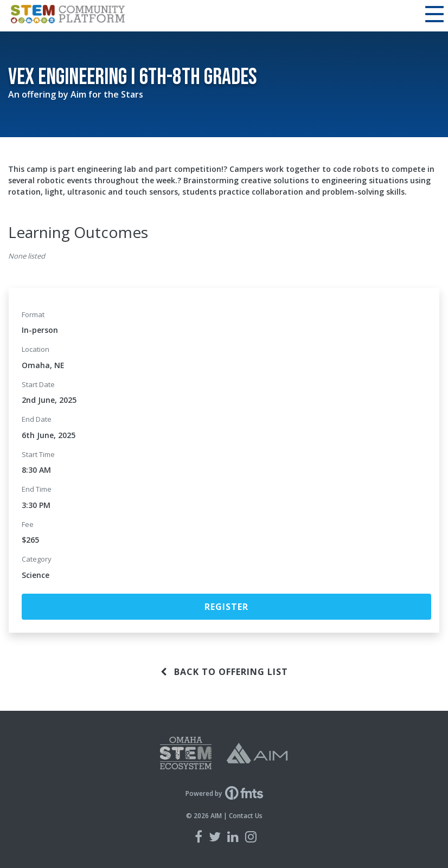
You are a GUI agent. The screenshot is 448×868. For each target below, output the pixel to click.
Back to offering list (224, 672)
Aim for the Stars (107, 94)
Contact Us (246, 816)
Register (226, 607)
